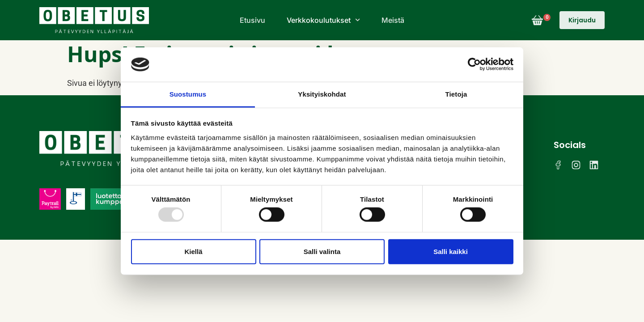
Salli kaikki (451, 251)
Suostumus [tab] (188, 94)
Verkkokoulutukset (323, 20)
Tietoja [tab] (456, 94)
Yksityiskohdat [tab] (322, 94)
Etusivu (252, 20)
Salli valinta (322, 251)
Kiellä (193, 251)
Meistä (393, 20)
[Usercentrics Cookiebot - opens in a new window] (474, 64)
